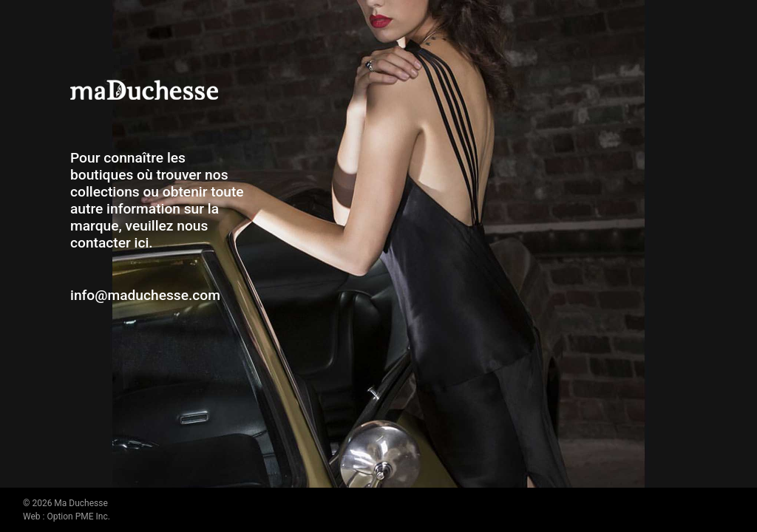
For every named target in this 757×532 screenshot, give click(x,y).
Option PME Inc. (78, 516)
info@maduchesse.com (145, 295)
